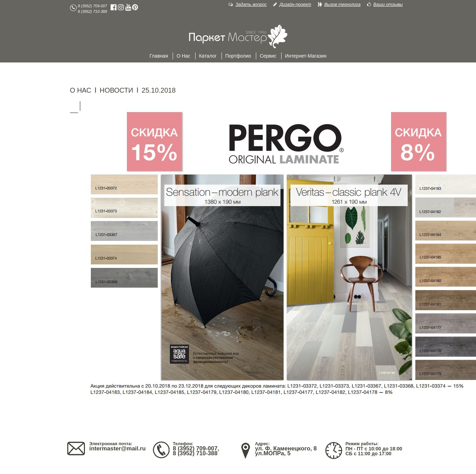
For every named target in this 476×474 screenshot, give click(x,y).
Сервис (268, 56)
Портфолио (238, 56)
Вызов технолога (339, 5)
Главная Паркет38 (238, 37)
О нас (183, 56)
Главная (159, 56)
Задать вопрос (248, 5)
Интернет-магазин (306, 56)
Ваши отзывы (385, 5)
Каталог (208, 56)
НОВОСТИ (117, 90)
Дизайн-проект (292, 5)
